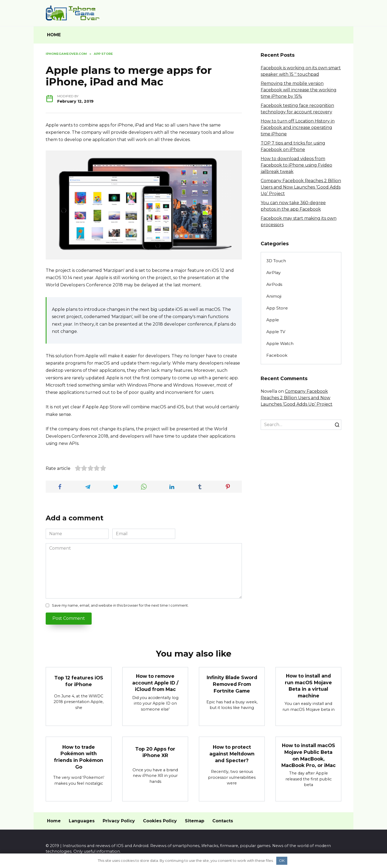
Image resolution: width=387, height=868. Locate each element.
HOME (54, 35)
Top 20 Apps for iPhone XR (155, 752)
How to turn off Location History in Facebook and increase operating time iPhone (298, 127)
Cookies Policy (160, 821)
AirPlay (273, 273)
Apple (273, 320)
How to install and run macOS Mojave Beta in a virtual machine (308, 686)
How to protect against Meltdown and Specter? (232, 754)
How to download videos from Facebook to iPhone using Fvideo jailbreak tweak (296, 165)
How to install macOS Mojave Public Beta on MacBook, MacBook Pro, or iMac (309, 755)
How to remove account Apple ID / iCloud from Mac (155, 683)
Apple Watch (280, 343)
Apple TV (276, 332)
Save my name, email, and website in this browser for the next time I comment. (120, 605)
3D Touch (276, 261)
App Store (277, 308)
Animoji (274, 296)
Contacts (223, 821)
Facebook (277, 355)
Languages (82, 821)
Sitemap (195, 821)
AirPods (274, 284)
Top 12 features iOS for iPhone (79, 681)
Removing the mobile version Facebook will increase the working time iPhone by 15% (299, 90)
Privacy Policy (119, 821)
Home (54, 821)
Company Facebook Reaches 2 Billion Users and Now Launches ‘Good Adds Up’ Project (301, 187)
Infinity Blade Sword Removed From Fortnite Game (232, 684)
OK (282, 860)
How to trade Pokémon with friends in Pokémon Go (79, 757)
